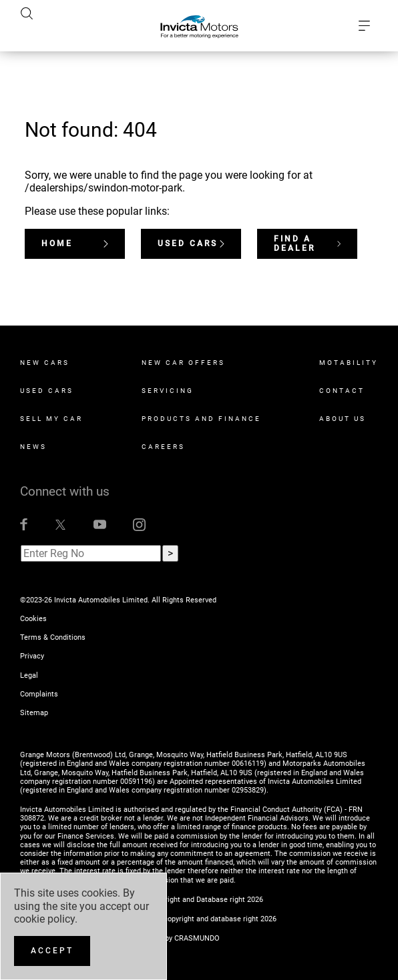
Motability (349, 363)
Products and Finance (201, 419)
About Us (343, 419)
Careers (163, 447)
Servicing (168, 391)
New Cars (45, 363)
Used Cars (191, 243)
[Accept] (52, 951)
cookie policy (44, 919)
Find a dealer (307, 243)
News (33, 447)
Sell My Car (51, 419)
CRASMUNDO (197, 938)
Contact (342, 391)
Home (75, 243)
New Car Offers (183, 363)
